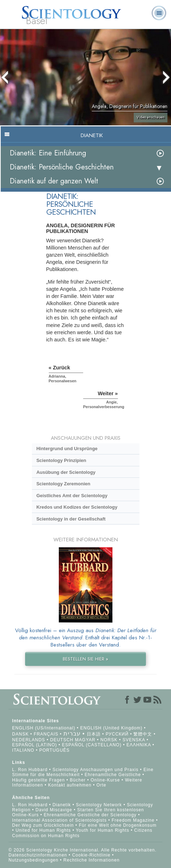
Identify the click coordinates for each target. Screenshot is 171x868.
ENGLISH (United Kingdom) (111, 728)
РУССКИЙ (117, 734)
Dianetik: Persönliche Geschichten (62, 167)
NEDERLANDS (29, 740)
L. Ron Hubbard (30, 770)
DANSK (20, 734)
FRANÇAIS (46, 734)
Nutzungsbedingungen (34, 860)
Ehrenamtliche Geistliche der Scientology (90, 815)
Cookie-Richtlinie (91, 855)
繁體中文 (143, 734)
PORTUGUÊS (55, 750)
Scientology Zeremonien (63, 484)
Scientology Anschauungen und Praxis (95, 770)
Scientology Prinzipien (61, 460)
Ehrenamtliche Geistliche (113, 775)
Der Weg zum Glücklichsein (43, 825)
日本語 (94, 734)
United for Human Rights (44, 830)
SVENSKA (134, 740)
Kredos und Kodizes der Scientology (77, 507)
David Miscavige (54, 810)
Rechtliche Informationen (92, 860)
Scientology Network (99, 805)
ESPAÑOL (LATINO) (35, 745)
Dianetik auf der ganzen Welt (54, 181)
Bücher (78, 780)
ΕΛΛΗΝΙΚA (139, 745)
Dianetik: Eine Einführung (48, 153)
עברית (72, 734)
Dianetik (61, 805)
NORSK (109, 740)
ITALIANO (23, 750)
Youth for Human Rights (103, 830)
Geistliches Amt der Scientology (72, 496)
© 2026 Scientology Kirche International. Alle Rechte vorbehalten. (83, 850)
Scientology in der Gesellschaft (71, 519)
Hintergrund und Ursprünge (67, 449)
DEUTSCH (62, 740)
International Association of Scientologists (60, 820)
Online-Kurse (106, 780)
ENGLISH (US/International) (44, 728)
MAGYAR (85, 740)
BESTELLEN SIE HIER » (85, 659)
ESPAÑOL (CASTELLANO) (92, 745)
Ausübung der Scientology (66, 472)
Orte (101, 785)
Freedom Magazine (133, 820)
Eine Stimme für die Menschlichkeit (83, 772)
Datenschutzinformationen (38, 855)
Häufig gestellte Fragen (39, 780)
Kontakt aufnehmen (70, 785)
